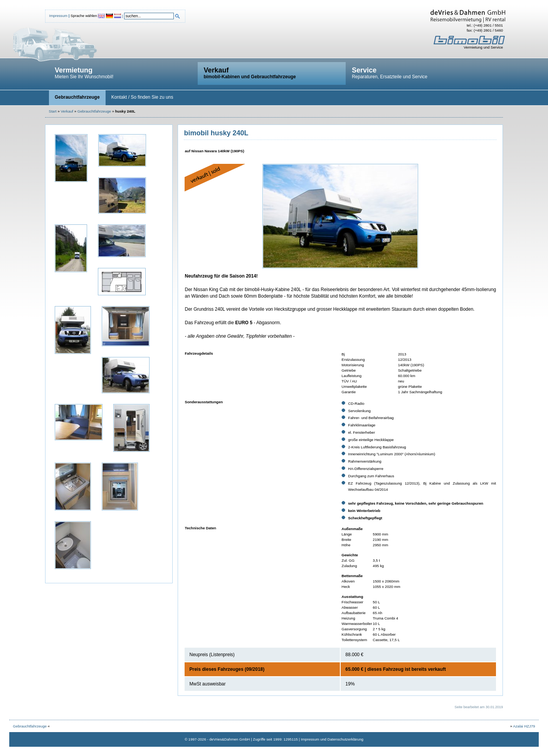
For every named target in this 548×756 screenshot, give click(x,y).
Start (53, 111)
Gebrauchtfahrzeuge (94, 111)
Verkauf (67, 111)
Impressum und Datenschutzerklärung (332, 739)
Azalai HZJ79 (524, 726)
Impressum (58, 16)
